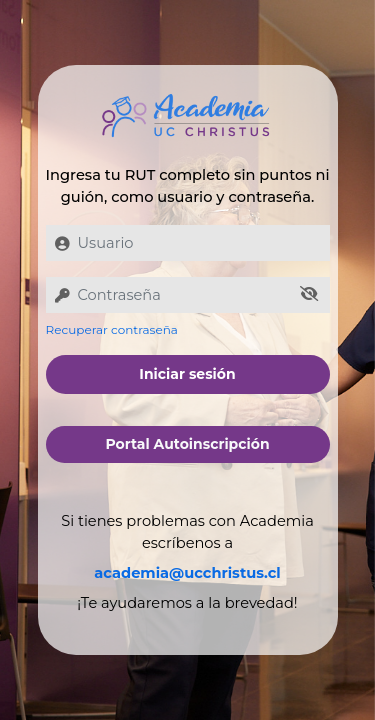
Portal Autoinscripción (187, 444)
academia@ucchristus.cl (187, 573)
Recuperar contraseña (112, 329)
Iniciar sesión (187, 374)
